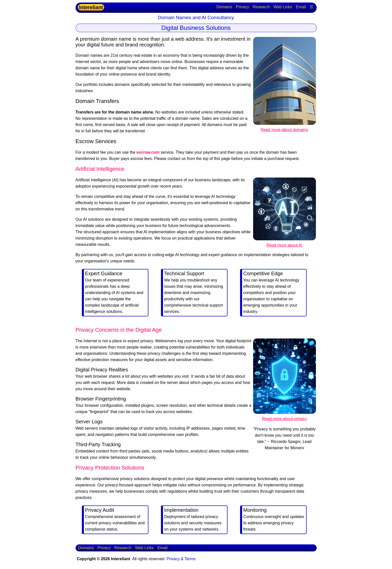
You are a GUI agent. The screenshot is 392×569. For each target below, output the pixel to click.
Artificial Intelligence (100, 169)
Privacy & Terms (181, 559)
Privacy (242, 7)
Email (301, 7)
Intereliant (91, 7)
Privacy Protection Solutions (110, 468)
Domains (224, 7)
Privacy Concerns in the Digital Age (119, 330)
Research (261, 7)
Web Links (283, 7)
